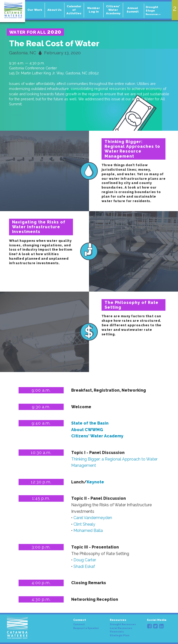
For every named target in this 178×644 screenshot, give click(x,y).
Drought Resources (123, 624)
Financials (117, 632)
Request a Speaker (86, 628)
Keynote (95, 482)
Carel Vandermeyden (93, 518)
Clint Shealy (84, 524)
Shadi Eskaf (84, 566)
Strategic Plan (120, 635)
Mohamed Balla (88, 531)
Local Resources (121, 628)
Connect (79, 624)
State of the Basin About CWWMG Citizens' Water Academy (97, 430)
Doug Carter (85, 560)
